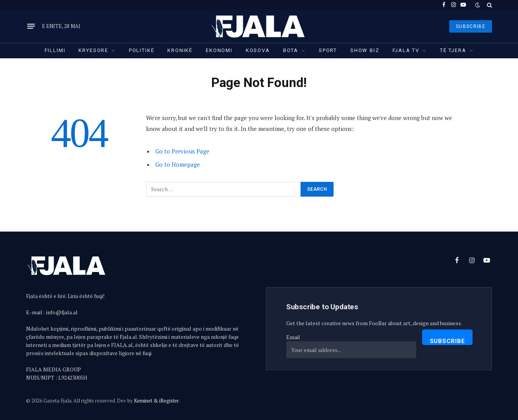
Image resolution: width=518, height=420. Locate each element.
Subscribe (448, 341)
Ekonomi (219, 50)
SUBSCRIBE (471, 26)
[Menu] (31, 26)
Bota (291, 50)
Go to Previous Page (182, 151)
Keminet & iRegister (156, 401)
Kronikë (180, 50)
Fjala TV (406, 50)
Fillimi (55, 50)
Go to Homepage (178, 164)
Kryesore (93, 50)
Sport (328, 50)
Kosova (258, 50)
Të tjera (453, 50)
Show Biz (365, 50)
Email (293, 337)
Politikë (142, 50)
